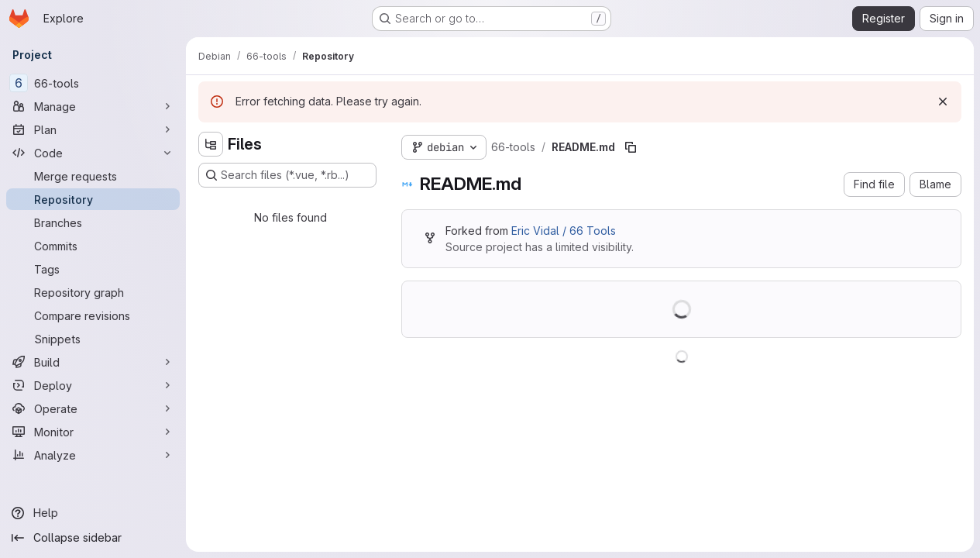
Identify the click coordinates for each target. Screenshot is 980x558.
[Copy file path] (631, 147)
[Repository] (93, 199)
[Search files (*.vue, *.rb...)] (287, 175)
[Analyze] (93, 455)
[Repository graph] (93, 292)
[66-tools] (93, 83)
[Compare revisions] (93, 315)
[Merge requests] (93, 176)
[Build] (93, 362)
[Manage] (93, 106)
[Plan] (93, 129)
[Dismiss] (943, 102)
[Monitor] (93, 432)
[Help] (93, 513)
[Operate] (93, 408)
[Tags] (93, 269)
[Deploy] (93, 385)
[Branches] (93, 222)
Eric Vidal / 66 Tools (564, 231)
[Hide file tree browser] (211, 144)
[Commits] (93, 246)
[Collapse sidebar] (93, 538)
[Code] (93, 153)
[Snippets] (93, 339)
